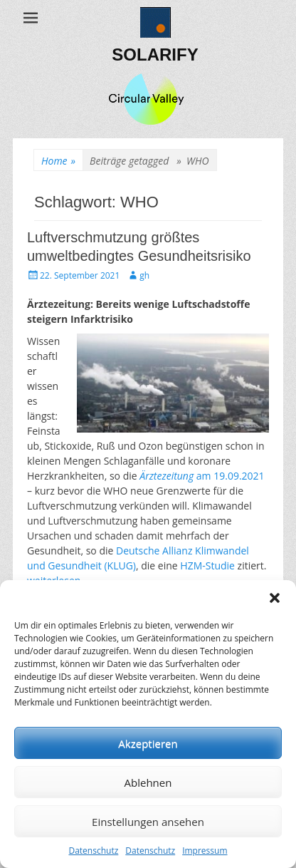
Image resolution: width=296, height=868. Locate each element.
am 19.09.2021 (202, 476)
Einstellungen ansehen (148, 822)
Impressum (205, 851)
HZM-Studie (207, 565)
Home (58, 161)
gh (144, 275)
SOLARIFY (155, 55)
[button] (275, 598)
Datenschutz (93, 851)
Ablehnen (148, 782)
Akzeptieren (148, 743)
